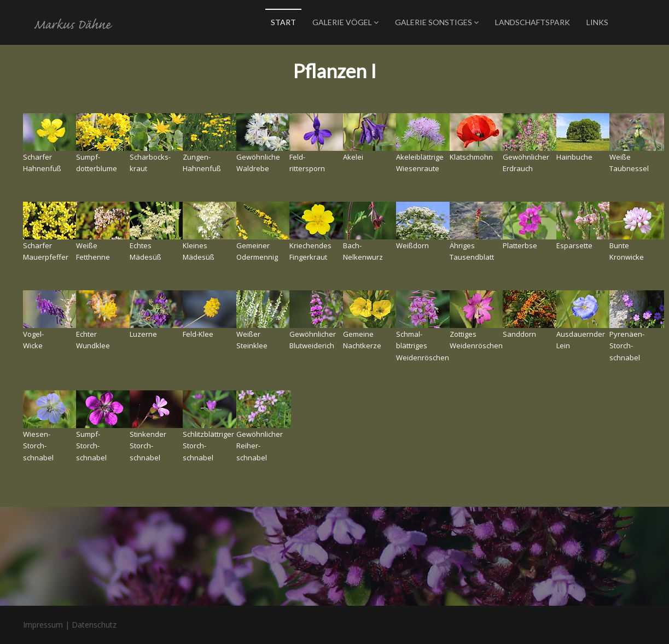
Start (283, 22)
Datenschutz (94, 625)
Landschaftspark (533, 22)
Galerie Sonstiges (437, 22)
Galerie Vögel (345, 22)
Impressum (43, 625)
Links (597, 22)
